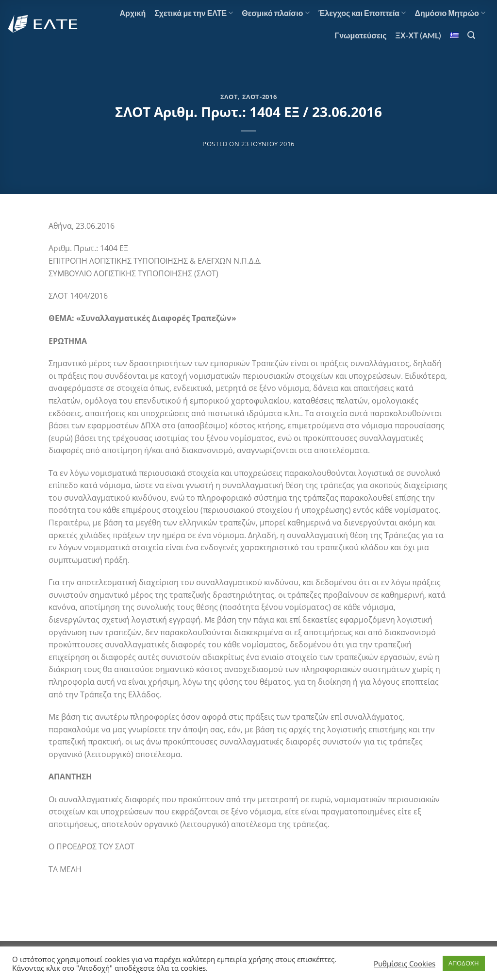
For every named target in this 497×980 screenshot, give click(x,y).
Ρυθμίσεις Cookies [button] (405, 963)
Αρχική (133, 13)
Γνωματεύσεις (361, 35)
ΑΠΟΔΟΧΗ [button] (464, 963)
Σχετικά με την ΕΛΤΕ (194, 13)
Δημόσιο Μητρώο (450, 13)
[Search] (471, 35)
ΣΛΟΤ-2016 (260, 97)
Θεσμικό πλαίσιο (275, 13)
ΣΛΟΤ (229, 97)
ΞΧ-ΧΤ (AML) (418, 35)
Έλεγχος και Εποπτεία (362, 13)
